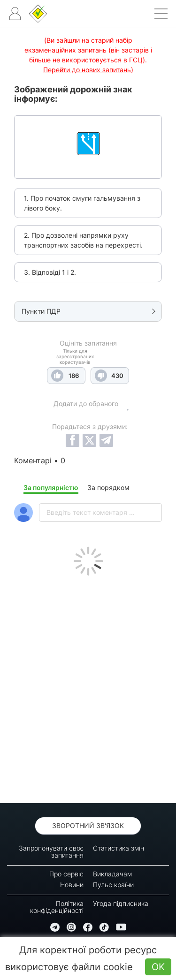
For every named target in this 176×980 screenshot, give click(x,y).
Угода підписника (121, 903)
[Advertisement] (88, 687)
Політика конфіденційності (57, 907)
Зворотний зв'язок (88, 825)
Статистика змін (119, 848)
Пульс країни (113, 885)
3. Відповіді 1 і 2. (50, 272)
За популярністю (51, 487)
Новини (72, 885)
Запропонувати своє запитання (51, 852)
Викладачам (112, 874)
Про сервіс (66, 874)
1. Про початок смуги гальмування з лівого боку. (82, 203)
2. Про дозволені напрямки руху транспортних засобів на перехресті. (83, 240)
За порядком (108, 487)
